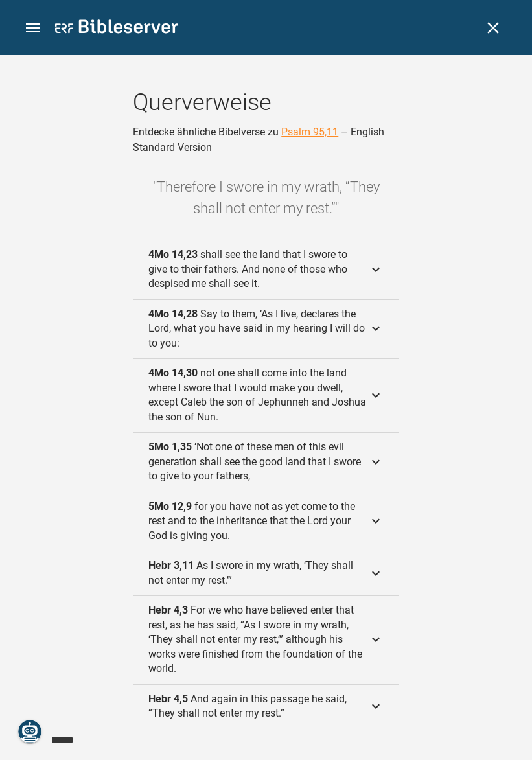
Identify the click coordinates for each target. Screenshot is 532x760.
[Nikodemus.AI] (30, 731)
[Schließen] (493, 28)
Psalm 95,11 (310, 132)
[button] (33, 28)
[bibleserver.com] (117, 29)
